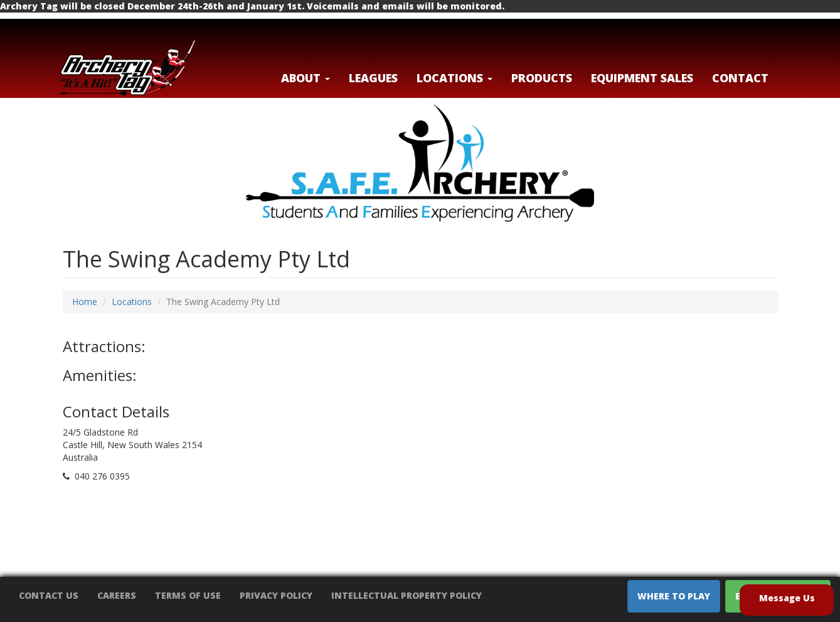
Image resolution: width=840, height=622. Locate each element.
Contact (740, 78)
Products (542, 78)
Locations (132, 302)
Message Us (787, 598)
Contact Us (49, 595)
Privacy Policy (276, 595)
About (306, 78)
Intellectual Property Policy (407, 595)
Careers (117, 595)
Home (85, 302)
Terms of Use (188, 595)
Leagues (373, 78)
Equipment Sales (642, 78)
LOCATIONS (455, 78)
